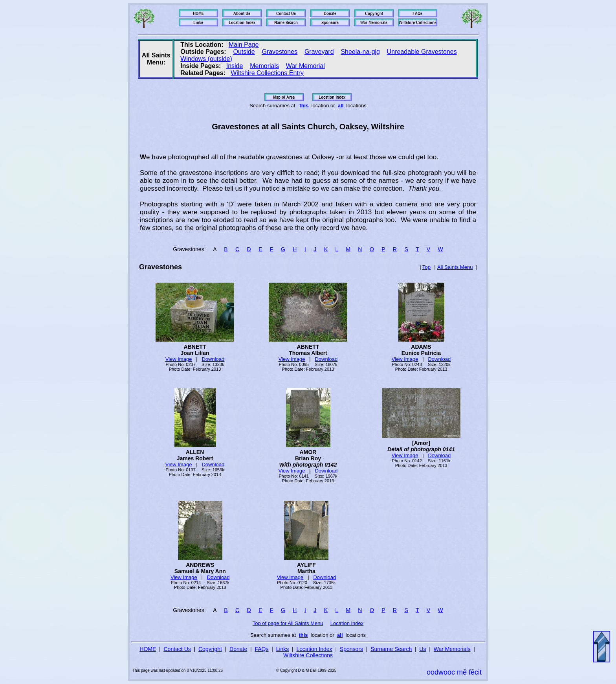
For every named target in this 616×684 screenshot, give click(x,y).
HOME (148, 649)
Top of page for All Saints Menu (288, 623)
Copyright (210, 649)
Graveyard (319, 52)
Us (423, 649)
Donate (238, 649)
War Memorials (452, 649)
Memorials (264, 66)
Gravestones (280, 52)
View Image (179, 359)
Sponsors (351, 649)
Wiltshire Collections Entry (267, 73)
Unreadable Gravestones (422, 52)
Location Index (347, 623)
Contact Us (177, 649)
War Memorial (305, 66)
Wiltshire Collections (308, 655)
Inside (235, 66)
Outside (244, 52)
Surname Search (391, 649)
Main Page (244, 45)
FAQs (261, 649)
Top (426, 267)
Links (283, 649)
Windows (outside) (206, 59)
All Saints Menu (455, 267)
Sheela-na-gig (360, 52)
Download (213, 359)
